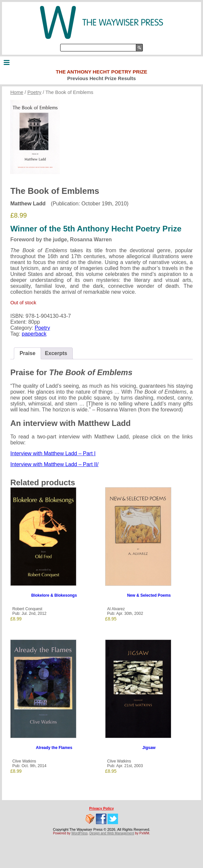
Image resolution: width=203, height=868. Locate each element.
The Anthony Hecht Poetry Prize (102, 72)
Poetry (35, 92)
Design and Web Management (112, 833)
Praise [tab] (27, 353)
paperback (34, 334)
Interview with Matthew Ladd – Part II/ (54, 464)
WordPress (80, 833)
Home (17, 92)
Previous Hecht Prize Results (101, 78)
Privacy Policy (102, 808)
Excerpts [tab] (56, 353)
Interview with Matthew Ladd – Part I (53, 453)
